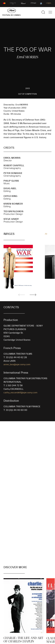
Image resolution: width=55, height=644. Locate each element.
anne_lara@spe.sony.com (17, 364)
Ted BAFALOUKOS (13, 211)
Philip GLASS (11, 181)
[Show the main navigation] (50, 12)
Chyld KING (10, 196)
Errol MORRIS (12, 158)
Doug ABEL (10, 188)
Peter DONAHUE (13, 173)
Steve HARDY (11, 219)
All (46, 234)
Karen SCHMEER (13, 204)
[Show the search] (43, 12)
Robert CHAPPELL (14, 166)
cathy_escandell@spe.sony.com (20, 393)
